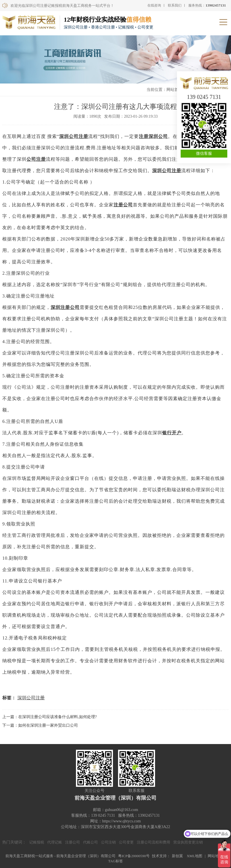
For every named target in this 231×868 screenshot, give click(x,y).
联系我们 (175, 5)
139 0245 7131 (204, 97)
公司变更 (126, 842)
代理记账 (55, 842)
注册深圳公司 (153, 136)
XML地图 (194, 856)
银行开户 (172, 433)
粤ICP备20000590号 (134, 856)
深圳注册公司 (65, 307)
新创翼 (177, 856)
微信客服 (204, 153)
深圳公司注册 (74, 136)
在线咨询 (154, 5)
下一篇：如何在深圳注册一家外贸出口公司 (40, 725)
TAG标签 (115, 861)
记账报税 (37, 842)
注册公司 (123, 205)
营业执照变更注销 (188, 842)
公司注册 (36, 159)
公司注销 (108, 842)
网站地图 (215, 856)
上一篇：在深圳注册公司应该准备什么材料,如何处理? (49, 717)
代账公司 (90, 842)
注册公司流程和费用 (153, 842)
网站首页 (174, 90)
